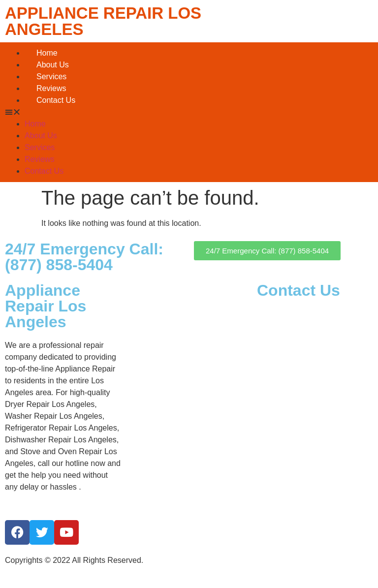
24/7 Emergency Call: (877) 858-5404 (84, 257)
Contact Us (56, 100)
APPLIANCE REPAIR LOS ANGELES (103, 21)
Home (47, 53)
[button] (189, 112)
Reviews (51, 88)
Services (51, 77)
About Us (53, 65)
